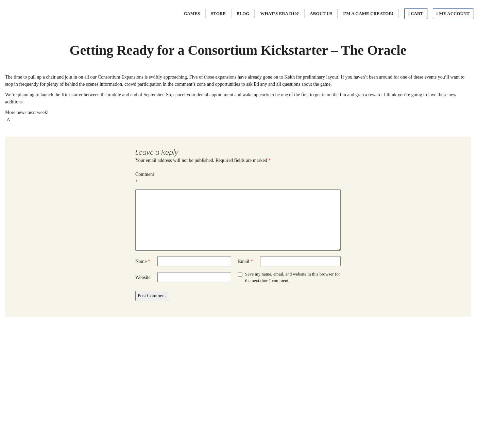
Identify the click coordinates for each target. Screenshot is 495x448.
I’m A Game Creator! (368, 13)
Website (143, 277)
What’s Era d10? (279, 13)
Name (143, 261)
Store (218, 13)
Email (245, 261)
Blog (243, 13)
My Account (453, 13)
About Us (321, 13)
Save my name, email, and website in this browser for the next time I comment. (293, 277)
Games (192, 13)
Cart (415, 13)
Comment (145, 178)
